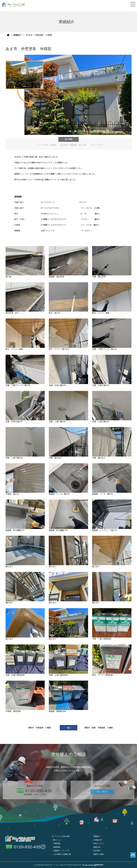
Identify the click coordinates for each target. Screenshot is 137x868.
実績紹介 (17, 35)
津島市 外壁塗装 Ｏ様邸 (39, 728)
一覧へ (68, 728)
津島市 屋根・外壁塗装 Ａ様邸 (98, 728)
